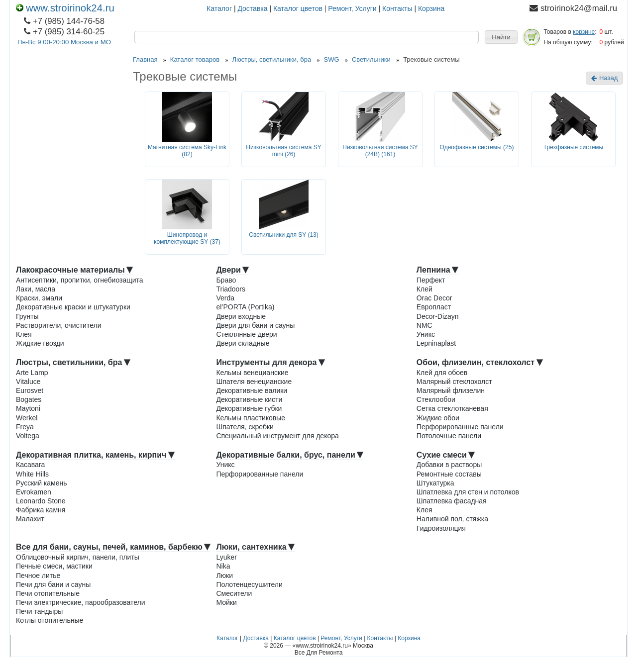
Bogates (29, 399)
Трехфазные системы (573, 147)
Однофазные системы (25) (477, 147)
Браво (226, 280)
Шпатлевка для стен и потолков (468, 492)
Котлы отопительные (50, 620)
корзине (584, 32)
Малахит (30, 519)
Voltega (28, 436)
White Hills (32, 474)
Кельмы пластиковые (251, 418)
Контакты (397, 8)
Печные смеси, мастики (54, 566)
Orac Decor (434, 298)
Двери (232, 270)
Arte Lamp (32, 373)
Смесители (234, 593)
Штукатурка (435, 483)
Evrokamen (34, 492)
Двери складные (243, 343)
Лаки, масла (36, 289)
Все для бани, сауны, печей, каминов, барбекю (113, 547)
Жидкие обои (438, 418)
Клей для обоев (442, 373)
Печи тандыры (39, 611)
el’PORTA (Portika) (245, 307)
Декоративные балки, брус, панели (290, 455)
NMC (425, 325)
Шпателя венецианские (254, 382)
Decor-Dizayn (438, 316)
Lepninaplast (436, 343)
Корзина (431, 8)
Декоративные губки (249, 408)
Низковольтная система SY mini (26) (284, 151)
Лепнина (437, 270)
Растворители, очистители (58, 325)
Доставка (252, 8)
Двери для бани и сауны (255, 325)
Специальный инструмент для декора (277, 436)
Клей (425, 289)
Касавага (30, 465)
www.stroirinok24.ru (65, 8)
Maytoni (28, 408)
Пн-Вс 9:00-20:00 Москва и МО (64, 42)
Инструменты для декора (270, 362)
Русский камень (42, 483)
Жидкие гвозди (40, 343)
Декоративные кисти (249, 399)
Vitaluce (28, 382)
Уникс (426, 334)
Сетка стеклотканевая (452, 408)
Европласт (434, 307)
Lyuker (226, 557)
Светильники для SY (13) (284, 235)
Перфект (431, 280)
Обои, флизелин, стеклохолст (480, 362)
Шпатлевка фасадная (452, 501)
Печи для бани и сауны (53, 584)
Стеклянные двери (246, 334)
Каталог (219, 8)
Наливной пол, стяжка (452, 519)
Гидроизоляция (441, 528)
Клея (24, 334)
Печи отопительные (48, 593)
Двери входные (241, 316)
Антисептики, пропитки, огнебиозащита (80, 280)
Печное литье (38, 576)
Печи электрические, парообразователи (81, 602)
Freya (25, 427)
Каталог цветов (298, 8)
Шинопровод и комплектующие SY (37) (187, 239)
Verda (225, 298)
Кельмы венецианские (252, 373)
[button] (501, 37)
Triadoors (231, 289)
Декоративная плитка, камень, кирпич (95, 455)
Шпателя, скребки (245, 427)
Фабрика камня (41, 510)
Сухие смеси (446, 455)
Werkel (27, 418)
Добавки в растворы (449, 465)
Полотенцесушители (249, 584)
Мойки (226, 602)
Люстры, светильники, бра (73, 362)
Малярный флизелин (451, 390)
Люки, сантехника (255, 547)
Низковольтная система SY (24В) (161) (380, 151)
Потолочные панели (449, 436)
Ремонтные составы (449, 474)
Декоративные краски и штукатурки (73, 307)
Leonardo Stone (41, 501)
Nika (223, 566)
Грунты (27, 316)
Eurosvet (30, 390)
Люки (224, 576)
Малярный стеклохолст (454, 382)
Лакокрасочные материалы (74, 270)
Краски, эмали (39, 298)
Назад (604, 78)
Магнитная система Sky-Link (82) (187, 151)
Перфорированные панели (460, 427)
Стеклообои (436, 399)
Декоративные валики (252, 390)
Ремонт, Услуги (352, 8)
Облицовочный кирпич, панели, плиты (78, 557)
